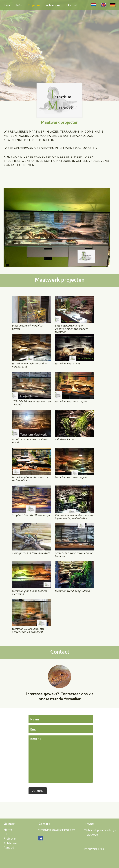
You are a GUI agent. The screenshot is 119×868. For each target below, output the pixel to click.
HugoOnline (91, 835)
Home (6, 5)
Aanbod (72, 5)
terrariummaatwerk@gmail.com (57, 830)
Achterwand (54, 5)
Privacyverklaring (94, 849)
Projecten (34, 5)
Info (19, 5)
